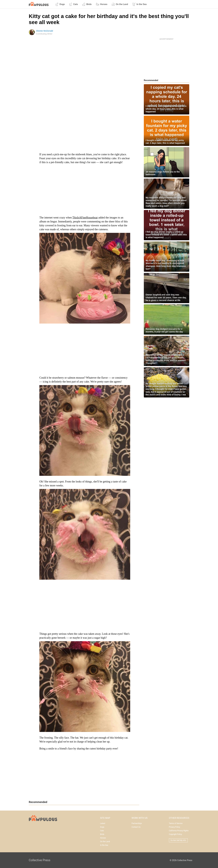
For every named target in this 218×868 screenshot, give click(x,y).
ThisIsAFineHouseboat (85, 218)
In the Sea (139, 4)
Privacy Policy (175, 827)
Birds (87, 4)
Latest (103, 823)
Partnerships (137, 823)
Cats (73, 4)
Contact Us (136, 827)
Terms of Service (176, 823)
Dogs (60, 4)
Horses (102, 4)
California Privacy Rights (179, 831)
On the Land (120, 4)
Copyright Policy (175, 834)
